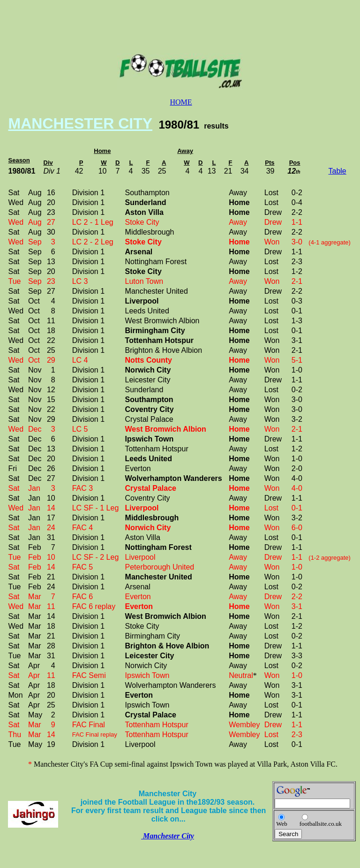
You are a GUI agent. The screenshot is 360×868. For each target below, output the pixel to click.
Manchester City (168, 836)
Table (337, 171)
